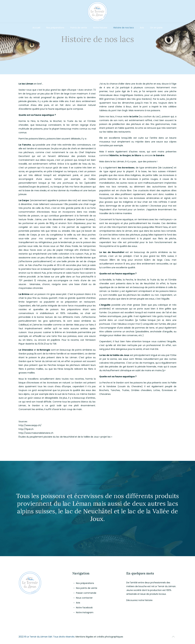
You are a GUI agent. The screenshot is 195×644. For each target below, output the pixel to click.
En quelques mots (140, 573)
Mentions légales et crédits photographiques (99, 637)
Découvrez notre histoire (139, 600)
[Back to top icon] (173, 637)
